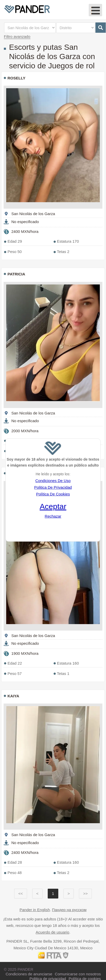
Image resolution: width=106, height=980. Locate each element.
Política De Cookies (53, 494)
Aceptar (53, 506)
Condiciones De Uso (53, 481)
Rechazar (53, 516)
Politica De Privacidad (53, 487)
